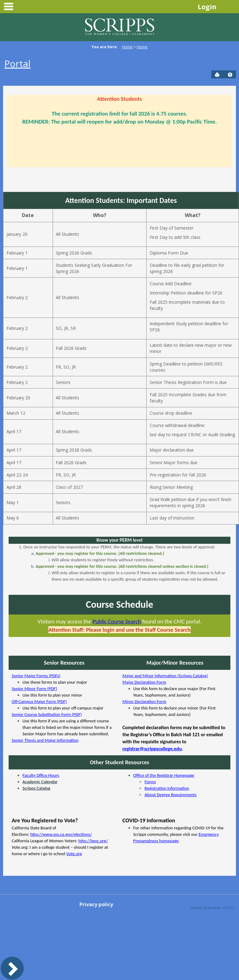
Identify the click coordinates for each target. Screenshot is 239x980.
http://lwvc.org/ (93, 841)
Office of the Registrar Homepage (164, 775)
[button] (230, 75)
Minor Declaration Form (144, 701)
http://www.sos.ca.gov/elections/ (61, 834)
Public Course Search (117, 621)
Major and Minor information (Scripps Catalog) (165, 676)
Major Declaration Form (144, 682)
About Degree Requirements (170, 795)
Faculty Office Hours (41, 775)
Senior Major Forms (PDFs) (36, 676)
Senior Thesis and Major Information (45, 740)
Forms (150, 782)
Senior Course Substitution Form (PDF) (47, 714)
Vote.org (74, 854)
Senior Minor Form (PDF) (34, 689)
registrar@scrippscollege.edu (152, 749)
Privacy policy (96, 904)
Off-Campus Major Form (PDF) (39, 701)
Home (127, 47)
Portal (17, 63)
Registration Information (167, 788)
